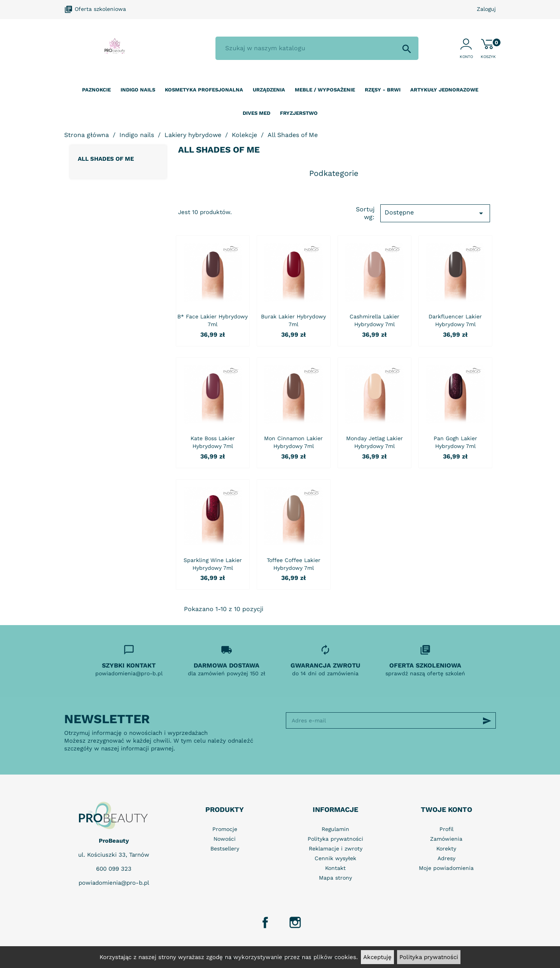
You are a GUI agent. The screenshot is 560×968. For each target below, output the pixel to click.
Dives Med (256, 113)
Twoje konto (446, 809)
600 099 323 (114, 869)
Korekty (446, 849)
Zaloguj (486, 9)
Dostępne (435, 213)
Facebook (265, 922)
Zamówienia (446, 839)
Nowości (225, 839)
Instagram (295, 922)
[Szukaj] (317, 48)
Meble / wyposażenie (325, 90)
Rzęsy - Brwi (383, 90)
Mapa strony (335, 878)
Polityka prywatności (429, 957)
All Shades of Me (106, 159)
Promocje (225, 829)
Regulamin (335, 829)
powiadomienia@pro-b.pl (114, 883)
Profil (446, 829)
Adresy (446, 858)
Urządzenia (269, 90)
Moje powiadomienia (446, 868)
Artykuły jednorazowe (444, 90)
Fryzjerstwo (299, 113)
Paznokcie (96, 90)
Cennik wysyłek (335, 858)
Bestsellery (225, 849)
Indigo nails (138, 90)
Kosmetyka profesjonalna (204, 90)
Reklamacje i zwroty (336, 849)
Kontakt (335, 868)
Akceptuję (377, 957)
